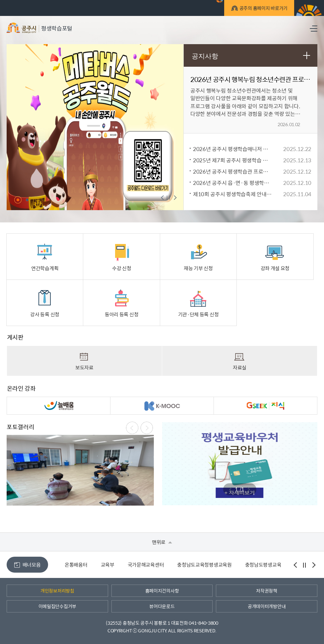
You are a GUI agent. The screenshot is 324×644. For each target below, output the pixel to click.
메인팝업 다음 (174, 198)
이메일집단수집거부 (57, 606)
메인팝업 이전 (163, 198)
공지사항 (205, 56)
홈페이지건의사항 (162, 591)
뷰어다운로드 (162, 606)
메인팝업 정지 (169, 198)
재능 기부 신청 (198, 257)
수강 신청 (122, 257)
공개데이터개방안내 (267, 606)
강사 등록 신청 (45, 303)
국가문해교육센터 (146, 564)
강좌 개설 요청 (275, 257)
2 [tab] (27, 200)
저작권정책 (267, 591)
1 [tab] (18, 200)
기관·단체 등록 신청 (198, 303)
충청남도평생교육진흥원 (270, 564)
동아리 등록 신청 (122, 303)
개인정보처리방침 (57, 591)
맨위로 (162, 542)
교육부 (108, 564)
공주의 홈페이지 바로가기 (262, 9)
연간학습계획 (45, 257)
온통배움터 (76, 564)
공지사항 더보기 (307, 55)
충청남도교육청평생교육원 (204, 564)
